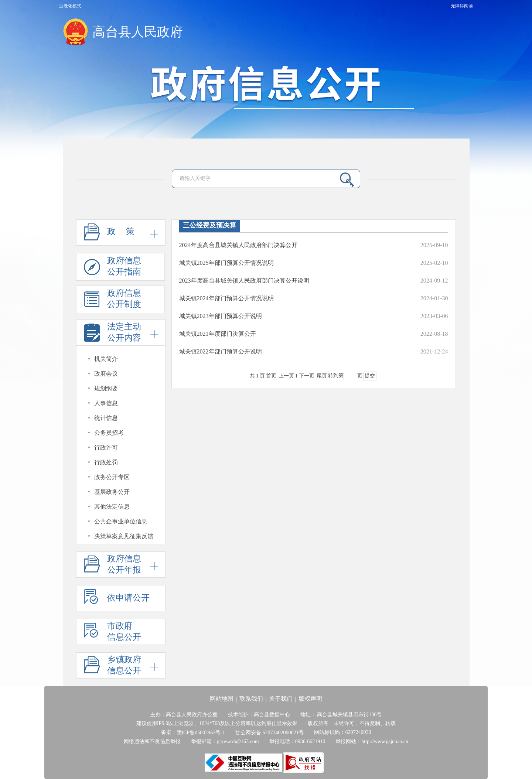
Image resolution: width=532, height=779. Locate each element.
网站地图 (222, 699)
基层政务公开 (112, 492)
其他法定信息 (112, 507)
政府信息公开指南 (112, 268)
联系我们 (251, 699)
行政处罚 (106, 462)
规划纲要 (106, 388)
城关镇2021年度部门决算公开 (218, 334)
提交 (370, 376)
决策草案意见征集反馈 (124, 536)
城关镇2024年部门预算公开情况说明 (226, 298)
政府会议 (106, 374)
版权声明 (310, 699)
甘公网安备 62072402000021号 (270, 733)
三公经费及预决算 (209, 225)
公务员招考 (109, 433)
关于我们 (281, 699)
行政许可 (106, 447)
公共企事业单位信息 (121, 521)
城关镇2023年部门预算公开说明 (221, 316)
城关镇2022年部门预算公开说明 (221, 351)
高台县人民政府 (138, 32)
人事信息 (106, 403)
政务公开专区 (112, 477)
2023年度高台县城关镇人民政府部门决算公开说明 (244, 281)
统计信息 (106, 418)
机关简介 (106, 359)
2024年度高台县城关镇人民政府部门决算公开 (238, 245)
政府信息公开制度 (112, 301)
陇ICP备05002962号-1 (201, 733)
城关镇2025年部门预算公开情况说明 (226, 263)
